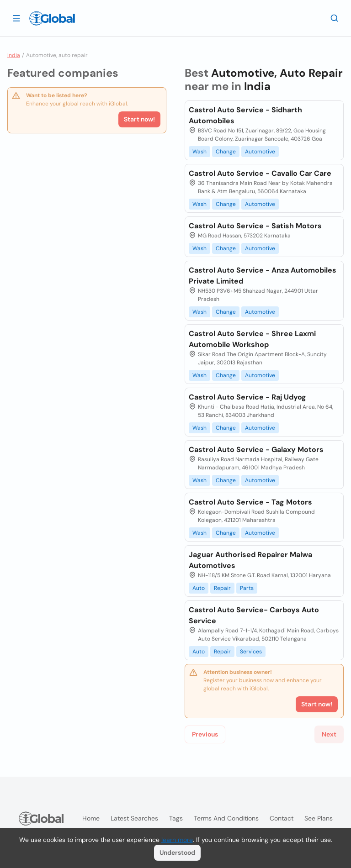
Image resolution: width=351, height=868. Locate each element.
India (14, 55)
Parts (247, 588)
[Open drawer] (16, 18)
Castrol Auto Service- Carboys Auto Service (254, 615)
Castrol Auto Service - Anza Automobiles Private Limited (263, 276)
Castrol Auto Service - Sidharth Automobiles (245, 115)
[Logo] (52, 18)
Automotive (260, 152)
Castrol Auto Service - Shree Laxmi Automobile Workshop (252, 339)
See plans (319, 818)
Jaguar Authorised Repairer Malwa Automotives (250, 560)
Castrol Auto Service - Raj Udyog (247, 397)
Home (91, 818)
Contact (282, 818)
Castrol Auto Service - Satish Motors (255, 226)
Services (251, 652)
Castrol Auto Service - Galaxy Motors (256, 450)
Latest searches (134, 818)
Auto (199, 588)
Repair (222, 588)
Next (329, 734)
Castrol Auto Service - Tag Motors (250, 502)
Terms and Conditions (226, 818)
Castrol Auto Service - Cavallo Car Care (260, 173)
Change (226, 152)
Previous (205, 734)
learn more (177, 840)
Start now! (139, 119)
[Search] (335, 18)
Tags (176, 818)
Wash (199, 152)
